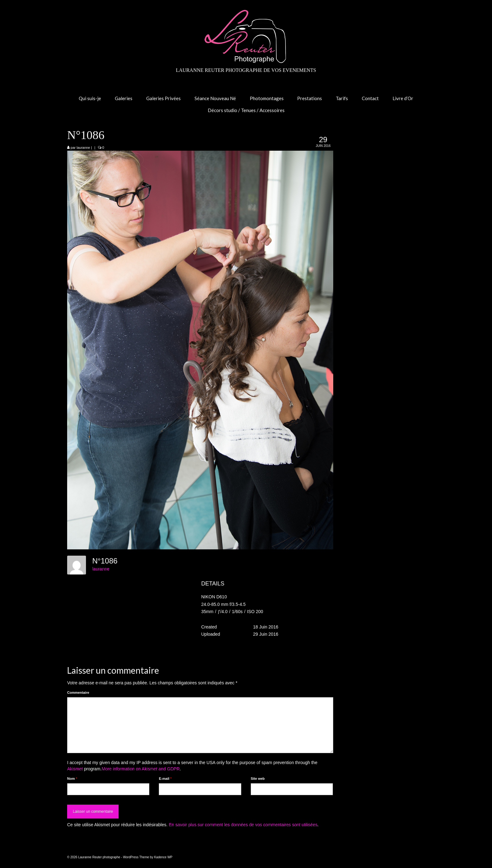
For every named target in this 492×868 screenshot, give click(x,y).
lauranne (83, 148)
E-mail (165, 779)
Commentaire (78, 693)
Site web (258, 779)
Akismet (75, 769)
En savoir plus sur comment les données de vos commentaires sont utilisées (243, 825)
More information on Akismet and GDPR (141, 769)
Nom (72, 779)
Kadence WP (163, 857)
